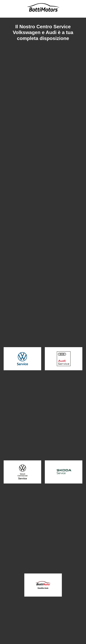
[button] (22, 359)
